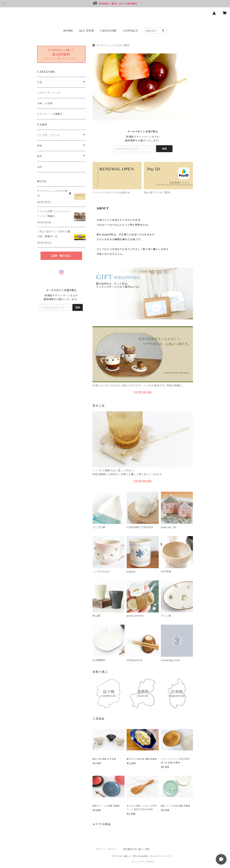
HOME (68, 31)
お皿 (40, 82)
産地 (40, 146)
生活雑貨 (42, 125)
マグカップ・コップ (49, 93)
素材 (40, 156)
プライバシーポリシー (106, 849)
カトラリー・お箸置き (50, 114)
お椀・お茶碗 (45, 103)
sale (40, 167)
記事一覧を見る (61, 256)
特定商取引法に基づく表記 (136, 849)
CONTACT (131, 31)
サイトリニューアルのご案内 (111, 45)
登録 (164, 149)
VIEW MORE (143, 392)
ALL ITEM (86, 31)
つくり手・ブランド (49, 135)
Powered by (143, 862)
